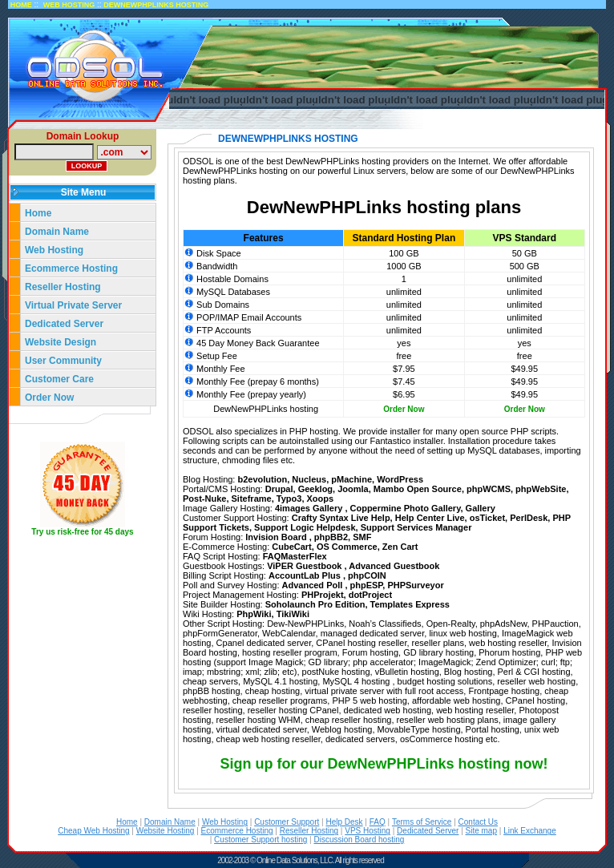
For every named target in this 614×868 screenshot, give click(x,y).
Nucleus (309, 479)
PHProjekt (323, 595)
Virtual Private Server (75, 305)
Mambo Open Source (418, 489)
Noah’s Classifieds (385, 624)
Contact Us (478, 822)
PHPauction (555, 624)
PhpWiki (254, 614)
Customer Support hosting (261, 840)
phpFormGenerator (220, 633)
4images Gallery (310, 508)
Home (38, 213)
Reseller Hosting (63, 287)
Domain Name (57, 232)
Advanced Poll (314, 585)
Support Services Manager (416, 527)
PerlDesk (529, 518)
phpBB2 (331, 537)
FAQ (378, 822)
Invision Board (277, 537)
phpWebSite (541, 489)
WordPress (400, 479)
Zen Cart (400, 547)
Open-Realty (451, 624)
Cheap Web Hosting (93, 831)
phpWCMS (489, 489)
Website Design (61, 342)
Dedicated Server (65, 324)
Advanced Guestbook (394, 566)
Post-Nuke (204, 499)
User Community (63, 361)
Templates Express (410, 604)
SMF (362, 537)
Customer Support (287, 822)
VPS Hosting (368, 831)
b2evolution (262, 479)
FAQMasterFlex (295, 556)
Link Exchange (530, 831)
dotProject (370, 595)
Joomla (353, 489)
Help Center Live (430, 518)
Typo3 (289, 499)
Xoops (321, 499)
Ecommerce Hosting (71, 268)
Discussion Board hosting (359, 840)
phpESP (367, 585)
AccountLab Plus (306, 575)
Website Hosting (166, 831)
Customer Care (59, 379)
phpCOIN (367, 575)
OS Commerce (347, 547)
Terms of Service (422, 822)
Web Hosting (54, 250)
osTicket (487, 518)
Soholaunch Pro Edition (315, 604)
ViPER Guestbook (305, 566)
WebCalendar (289, 633)
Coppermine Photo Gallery (406, 508)
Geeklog (315, 489)
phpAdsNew (504, 624)
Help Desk (344, 822)
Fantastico (391, 441)
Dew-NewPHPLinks (305, 624)
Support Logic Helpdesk (305, 527)
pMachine (351, 479)
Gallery (481, 508)
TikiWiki (293, 614)
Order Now (49, 398)
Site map (481, 831)
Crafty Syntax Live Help (341, 518)
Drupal (279, 489)
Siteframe (252, 499)
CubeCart (292, 547)
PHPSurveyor (415, 585)
